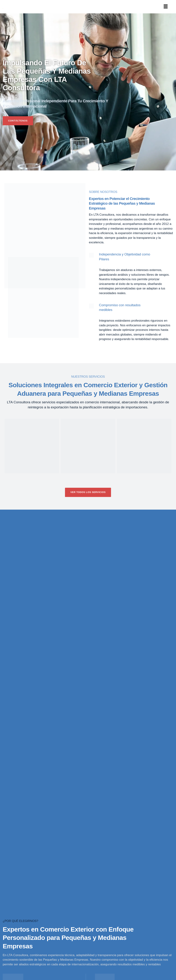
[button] (166, 7)
